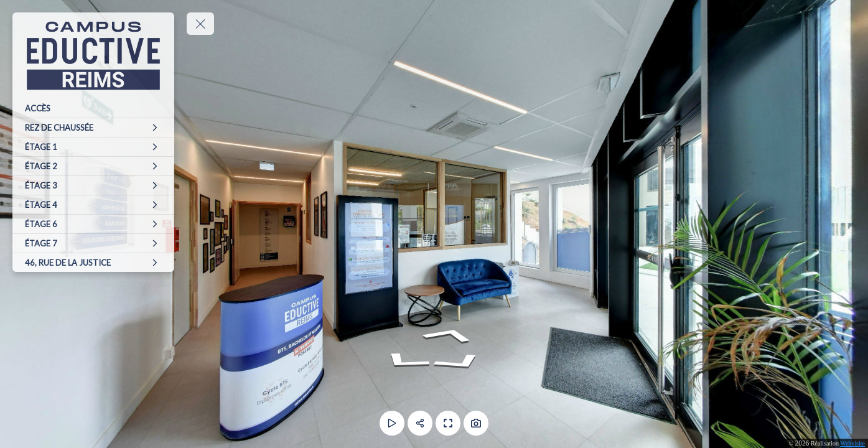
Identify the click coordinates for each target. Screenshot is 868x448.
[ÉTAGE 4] (93, 205)
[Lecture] (392, 423)
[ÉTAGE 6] (93, 224)
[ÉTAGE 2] (93, 166)
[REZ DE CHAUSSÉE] (93, 128)
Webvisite (852, 443)
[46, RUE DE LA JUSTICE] (93, 263)
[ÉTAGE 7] (93, 243)
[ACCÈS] (93, 108)
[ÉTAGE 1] (93, 147)
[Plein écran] (448, 423)
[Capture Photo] (476, 423)
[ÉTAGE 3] (93, 185)
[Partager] (420, 423)
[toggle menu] (200, 24)
